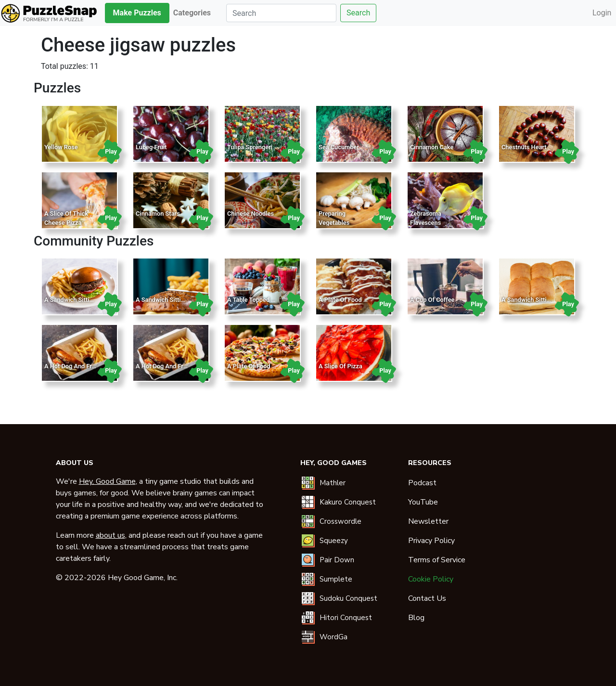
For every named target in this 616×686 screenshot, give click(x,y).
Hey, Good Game (107, 481)
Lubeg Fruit (151, 147)
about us (110, 535)
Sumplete (336, 579)
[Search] (281, 13)
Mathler (333, 483)
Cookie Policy (431, 579)
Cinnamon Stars (158, 214)
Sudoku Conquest (348, 598)
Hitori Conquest (346, 618)
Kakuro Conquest (348, 502)
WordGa (334, 637)
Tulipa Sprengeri (250, 147)
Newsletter (428, 521)
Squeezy (334, 541)
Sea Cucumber (339, 147)
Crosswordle (340, 521)
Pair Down (337, 560)
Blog (416, 618)
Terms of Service (437, 560)
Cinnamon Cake (432, 147)
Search (358, 13)
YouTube (423, 502)
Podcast (422, 483)
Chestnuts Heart (524, 147)
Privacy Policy (431, 541)
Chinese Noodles (250, 214)
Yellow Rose (61, 147)
